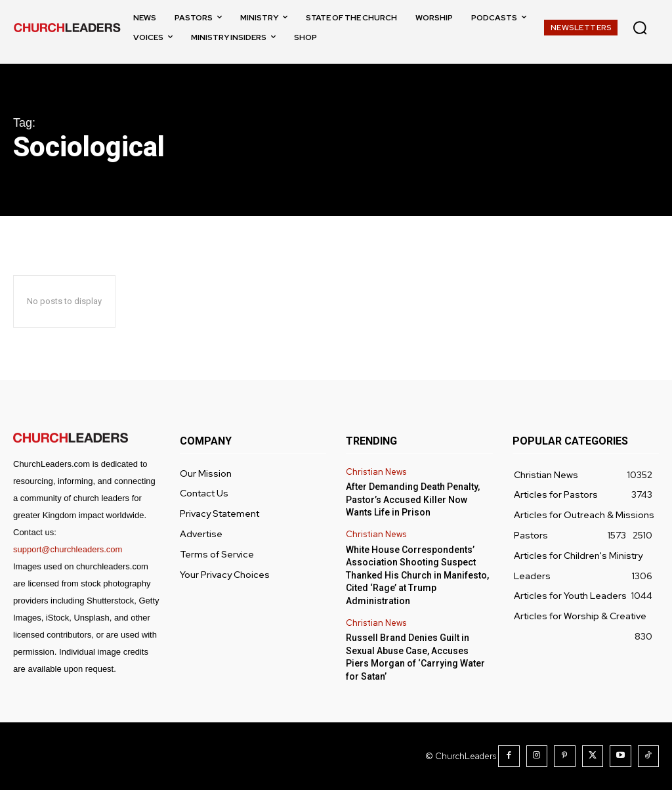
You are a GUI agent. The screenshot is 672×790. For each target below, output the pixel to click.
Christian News (376, 472)
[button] (640, 28)
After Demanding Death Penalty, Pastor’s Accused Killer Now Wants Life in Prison (413, 499)
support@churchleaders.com (68, 549)
